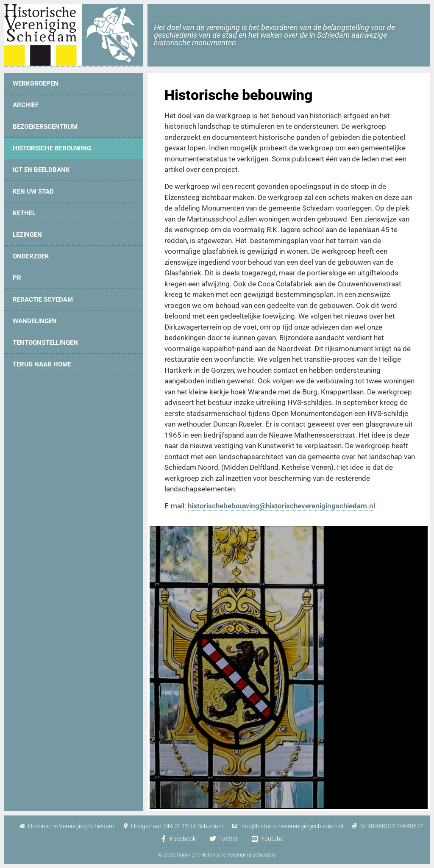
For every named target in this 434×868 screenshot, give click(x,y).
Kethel (24, 213)
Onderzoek (31, 256)
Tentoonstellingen (45, 343)
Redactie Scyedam (43, 300)
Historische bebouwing (52, 148)
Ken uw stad (33, 191)
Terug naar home (42, 364)
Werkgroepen (36, 83)
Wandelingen (35, 321)
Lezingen (27, 235)
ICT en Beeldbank (41, 170)
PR (17, 278)
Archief (26, 105)
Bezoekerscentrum (45, 127)
